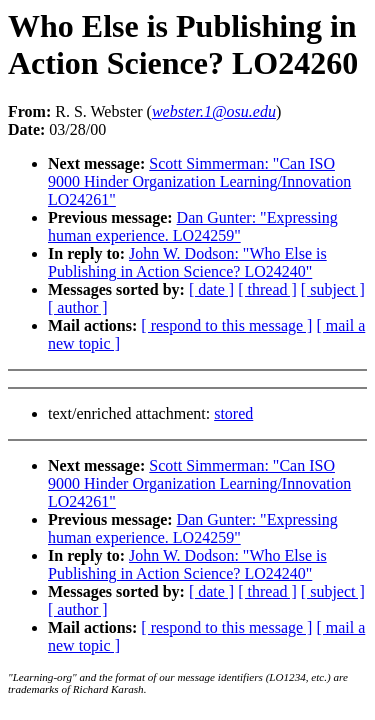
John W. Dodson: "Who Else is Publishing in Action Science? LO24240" (187, 262)
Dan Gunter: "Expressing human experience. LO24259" (193, 226)
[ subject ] (333, 289)
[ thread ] (267, 289)
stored (233, 413)
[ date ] (211, 289)
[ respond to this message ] (226, 325)
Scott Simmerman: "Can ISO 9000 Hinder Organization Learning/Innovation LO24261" (199, 181)
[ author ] (78, 307)
